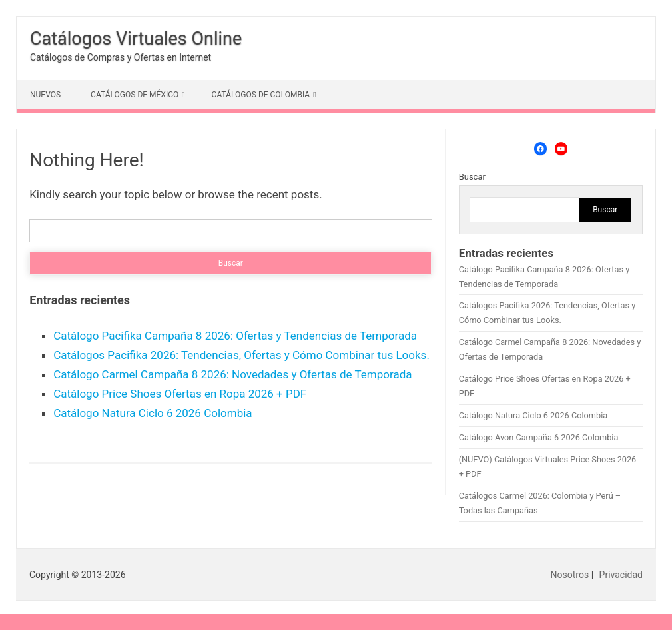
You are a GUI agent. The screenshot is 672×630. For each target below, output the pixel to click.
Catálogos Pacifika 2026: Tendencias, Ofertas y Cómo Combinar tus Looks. (241, 355)
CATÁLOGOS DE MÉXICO (135, 95)
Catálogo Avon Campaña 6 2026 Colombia (539, 437)
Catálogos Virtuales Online (136, 39)
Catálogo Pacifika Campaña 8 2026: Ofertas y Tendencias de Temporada (235, 336)
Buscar (472, 177)
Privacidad (621, 575)
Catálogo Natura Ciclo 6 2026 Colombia (153, 413)
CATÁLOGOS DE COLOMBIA (261, 95)
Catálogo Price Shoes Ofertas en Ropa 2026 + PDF (180, 394)
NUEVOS (45, 95)
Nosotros (570, 575)
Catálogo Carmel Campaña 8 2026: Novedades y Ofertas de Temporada (232, 374)
